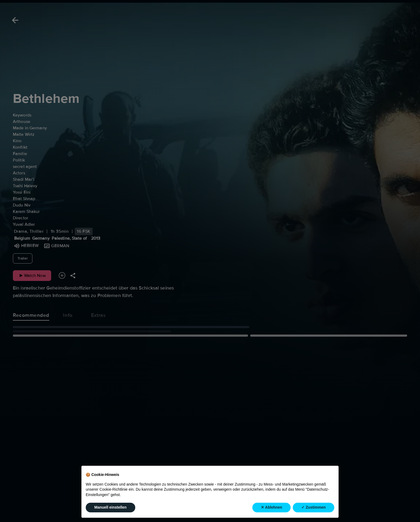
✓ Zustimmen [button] (314, 507)
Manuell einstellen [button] (110, 507)
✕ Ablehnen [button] (271, 507)
